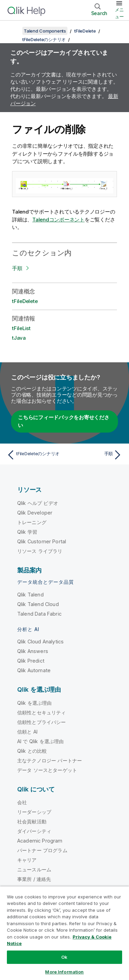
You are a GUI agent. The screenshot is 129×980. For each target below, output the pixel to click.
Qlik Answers (33, 651)
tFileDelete (85, 31)
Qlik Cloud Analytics (40, 642)
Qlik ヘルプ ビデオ (38, 503)
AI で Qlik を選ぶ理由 (40, 741)
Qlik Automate (34, 670)
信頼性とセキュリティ (42, 712)
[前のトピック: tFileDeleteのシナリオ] (34, 455)
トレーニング (32, 522)
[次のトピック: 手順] (95, 455)
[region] (64, 933)
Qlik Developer (35, 513)
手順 (17, 268)
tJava (19, 338)
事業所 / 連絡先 (34, 879)
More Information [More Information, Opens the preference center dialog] (64, 972)
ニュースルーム (34, 869)
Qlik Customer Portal (42, 541)
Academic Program (40, 841)
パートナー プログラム (42, 850)
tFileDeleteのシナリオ (44, 39)
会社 (22, 802)
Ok (64, 957)
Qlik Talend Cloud (38, 604)
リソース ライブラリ (40, 551)
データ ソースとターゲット (47, 770)
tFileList (21, 328)
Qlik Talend (30, 595)
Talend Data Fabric (39, 614)
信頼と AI (27, 732)
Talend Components (45, 31)
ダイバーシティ (34, 831)
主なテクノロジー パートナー (50, 760)
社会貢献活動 (32, 821)
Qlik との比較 (32, 751)
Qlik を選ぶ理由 (35, 703)
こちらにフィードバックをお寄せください (64, 421)
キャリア (27, 860)
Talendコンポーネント (58, 220)
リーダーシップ (34, 812)
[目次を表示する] (14, 31)
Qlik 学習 (27, 532)
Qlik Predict (31, 661)
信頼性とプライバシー (42, 722)
